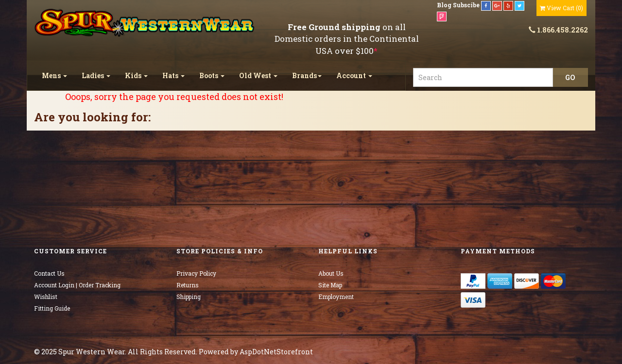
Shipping (189, 297)
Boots (212, 75)
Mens (54, 75)
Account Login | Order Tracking (77, 285)
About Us (331, 273)
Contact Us (49, 273)
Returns (188, 285)
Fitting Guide (52, 308)
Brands (307, 75)
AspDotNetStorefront (276, 352)
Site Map (330, 285)
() (562, 8)
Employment (336, 297)
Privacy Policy (196, 273)
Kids (136, 75)
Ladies (96, 75)
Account (354, 75)
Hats (173, 75)
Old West (258, 75)
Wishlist (46, 297)
